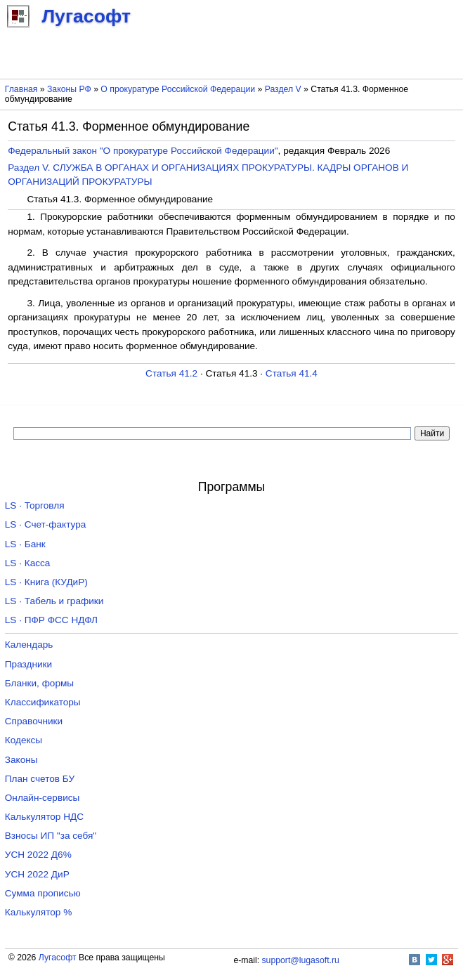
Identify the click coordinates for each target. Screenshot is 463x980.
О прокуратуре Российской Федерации (178, 89)
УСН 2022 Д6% (38, 855)
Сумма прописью (43, 893)
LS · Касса (28, 563)
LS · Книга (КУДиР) (46, 582)
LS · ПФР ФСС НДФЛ (51, 620)
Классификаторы (43, 702)
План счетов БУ (40, 779)
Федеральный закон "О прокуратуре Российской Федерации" (143, 151)
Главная (21, 89)
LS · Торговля (35, 505)
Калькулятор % (38, 912)
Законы (21, 760)
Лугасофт (58, 958)
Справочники (34, 721)
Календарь (29, 645)
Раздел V (283, 89)
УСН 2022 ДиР (37, 874)
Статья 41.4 (292, 373)
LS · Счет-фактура (46, 524)
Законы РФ (69, 89)
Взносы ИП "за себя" (51, 836)
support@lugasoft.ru (301, 960)
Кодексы (24, 740)
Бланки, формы (39, 683)
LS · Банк (25, 544)
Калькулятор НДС (44, 817)
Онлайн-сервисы (43, 798)
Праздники (28, 664)
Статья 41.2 (171, 373)
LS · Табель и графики (54, 601)
